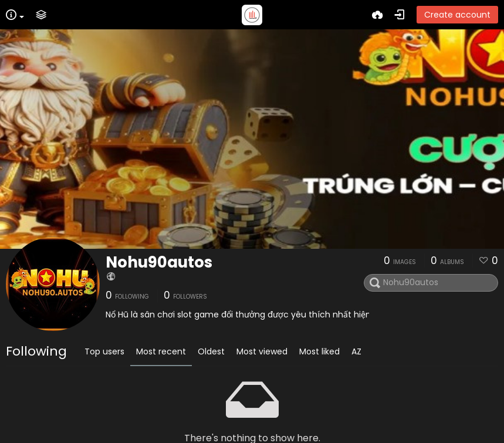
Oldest (211, 351)
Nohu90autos (159, 262)
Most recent (161, 351)
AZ (356, 351)
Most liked (319, 351)
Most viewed (262, 351)
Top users (104, 351)
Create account (457, 15)
